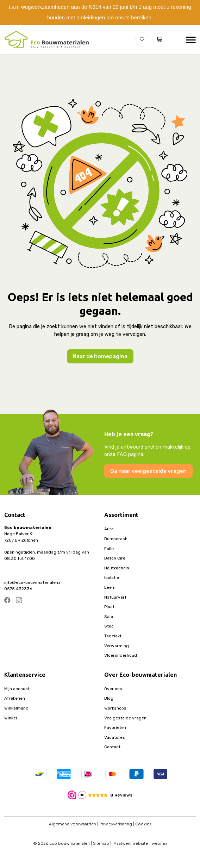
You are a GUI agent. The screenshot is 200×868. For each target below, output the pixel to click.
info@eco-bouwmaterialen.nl (33, 582)
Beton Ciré (115, 558)
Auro (109, 529)
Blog (109, 698)
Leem (110, 587)
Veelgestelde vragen (125, 718)
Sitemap (101, 843)
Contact (112, 747)
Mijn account (17, 689)
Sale (109, 617)
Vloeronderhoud (121, 655)
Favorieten (115, 728)
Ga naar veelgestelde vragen (148, 471)
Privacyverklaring (116, 824)
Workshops (115, 708)
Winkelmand (16, 708)
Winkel (11, 718)
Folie (109, 549)
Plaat (109, 607)
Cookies (143, 824)
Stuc (109, 626)
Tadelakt (113, 636)
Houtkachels (117, 568)
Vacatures (115, 737)
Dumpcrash (116, 539)
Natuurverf (115, 597)
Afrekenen (15, 698)
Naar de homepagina (100, 356)
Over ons (113, 689)
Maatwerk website (131, 843)
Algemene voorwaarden (73, 824)
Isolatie (112, 577)
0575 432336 (18, 589)
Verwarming (117, 646)
